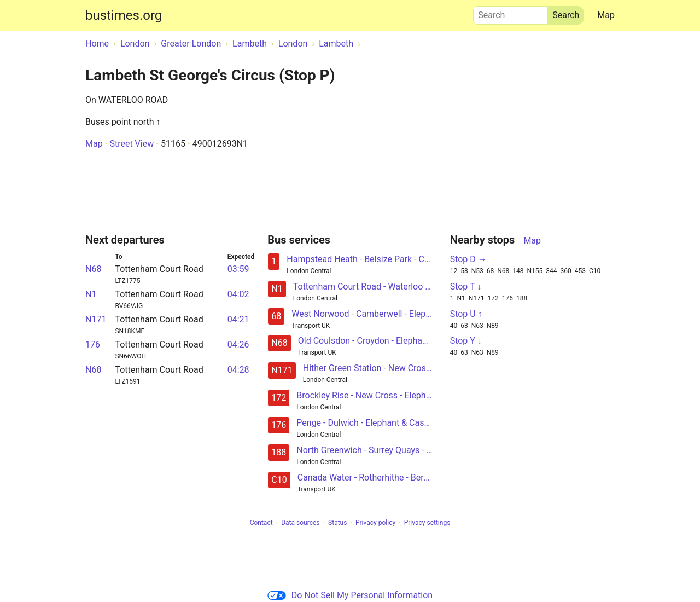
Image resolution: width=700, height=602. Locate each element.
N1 (91, 294)
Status (337, 523)
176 (93, 345)
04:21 (238, 319)
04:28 (238, 370)
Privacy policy (375, 523)
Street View (132, 144)
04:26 (238, 345)
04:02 (238, 294)
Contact (261, 523)
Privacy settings (427, 523)
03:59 (238, 269)
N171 (96, 319)
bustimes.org (124, 15)
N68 (93, 269)
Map (606, 15)
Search (510, 13)
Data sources (300, 523)
